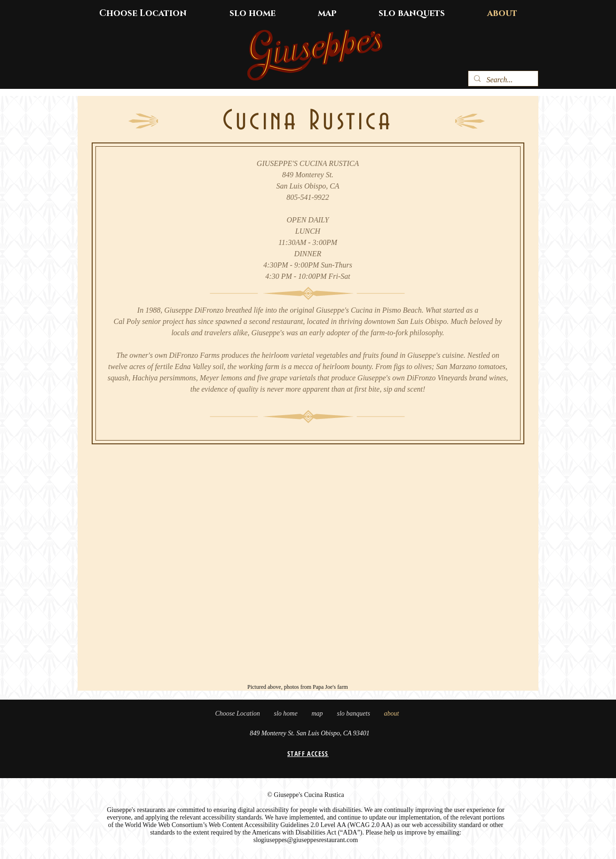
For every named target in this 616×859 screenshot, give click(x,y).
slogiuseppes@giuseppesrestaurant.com (306, 840)
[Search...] (502, 80)
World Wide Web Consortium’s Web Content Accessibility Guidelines (217, 825)
